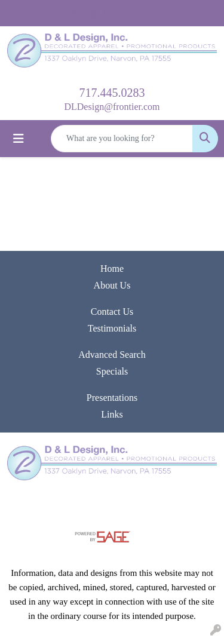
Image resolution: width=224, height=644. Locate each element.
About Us (112, 285)
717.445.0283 (112, 93)
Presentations (112, 398)
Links (112, 414)
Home (112, 269)
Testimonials (112, 328)
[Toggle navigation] (19, 139)
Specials (112, 371)
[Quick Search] (122, 139)
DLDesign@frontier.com (112, 107)
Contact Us (112, 312)
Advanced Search (112, 355)
